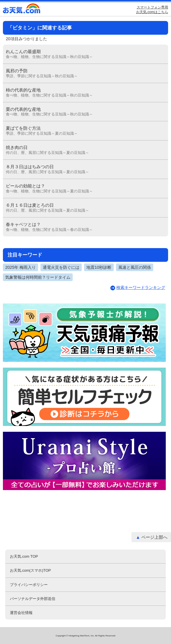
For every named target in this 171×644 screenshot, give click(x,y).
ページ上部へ (154, 537)
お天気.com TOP (24, 556)
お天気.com (22, 10)
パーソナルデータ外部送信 (33, 599)
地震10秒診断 (99, 267)
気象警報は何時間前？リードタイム (38, 277)
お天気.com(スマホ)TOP (30, 570)
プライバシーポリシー (29, 585)
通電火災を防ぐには (61, 267)
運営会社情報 (21, 613)
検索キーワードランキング (141, 287)
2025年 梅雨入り (21, 267)
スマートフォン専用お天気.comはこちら (152, 10)
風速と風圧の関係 (135, 267)
